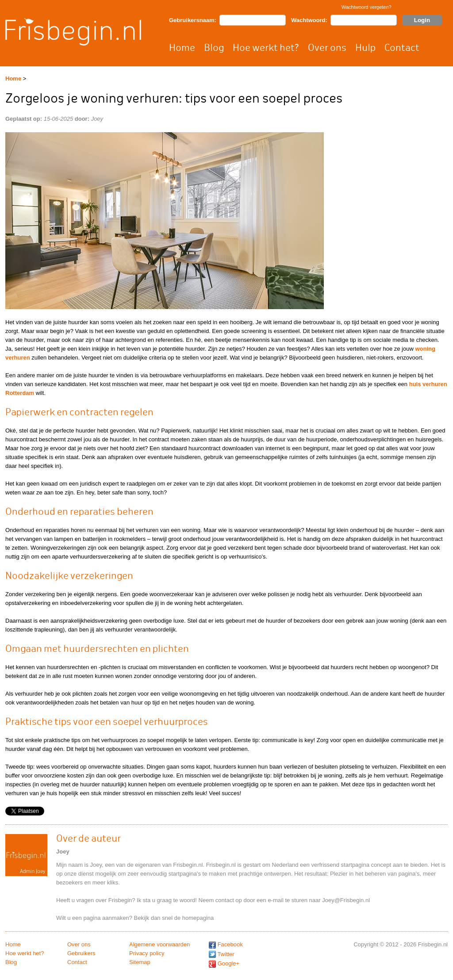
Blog (214, 48)
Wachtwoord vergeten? (367, 7)
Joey (97, 119)
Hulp (365, 48)
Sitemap (140, 962)
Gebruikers (81, 953)
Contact (402, 48)
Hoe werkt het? (266, 48)
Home (182, 48)
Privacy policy (147, 953)
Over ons (327, 48)
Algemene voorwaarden (159, 944)
